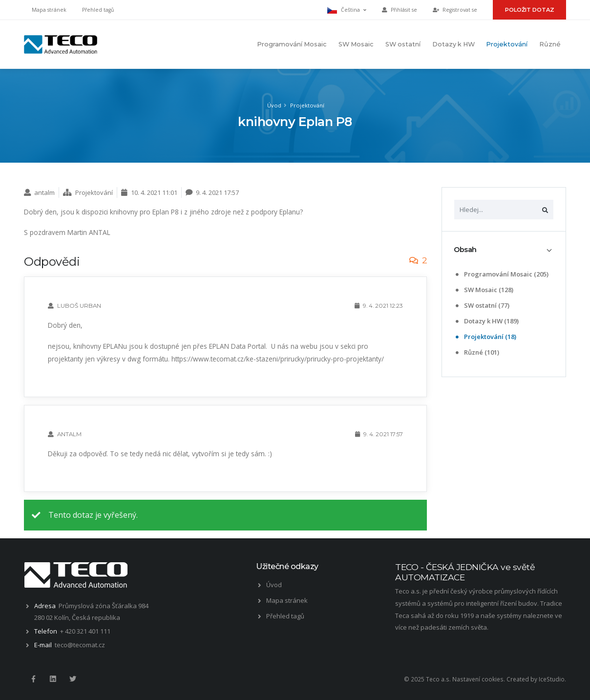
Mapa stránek (49, 10)
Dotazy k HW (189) (487, 321)
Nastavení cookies (478, 679)
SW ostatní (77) (483, 305)
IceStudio (552, 679)
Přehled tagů (98, 10)
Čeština (347, 10)
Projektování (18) (486, 337)
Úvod (274, 105)
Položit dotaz (530, 10)
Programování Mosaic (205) (502, 274)
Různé (550, 44)
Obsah (465, 250)
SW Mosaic (356, 44)
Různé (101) (477, 352)
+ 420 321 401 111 (85, 631)
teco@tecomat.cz (80, 645)
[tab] (504, 250)
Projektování (507, 44)
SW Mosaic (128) (485, 290)
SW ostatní (403, 44)
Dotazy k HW (453, 44)
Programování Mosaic (292, 44)
